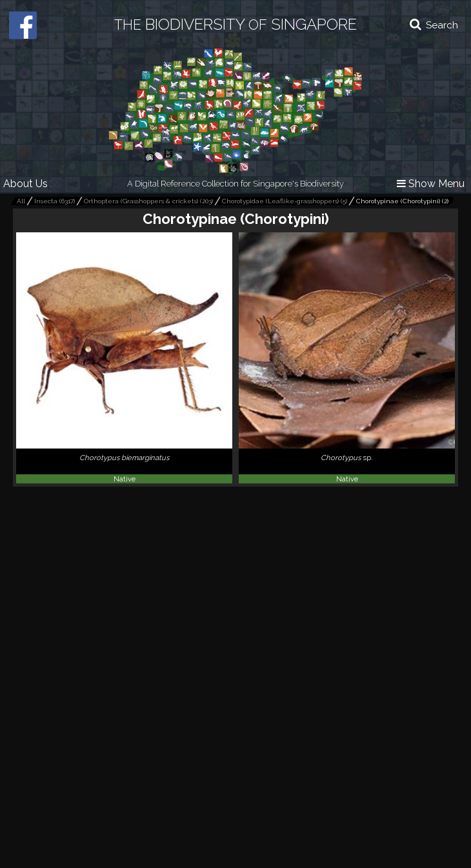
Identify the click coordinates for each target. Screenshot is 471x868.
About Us (25, 184)
